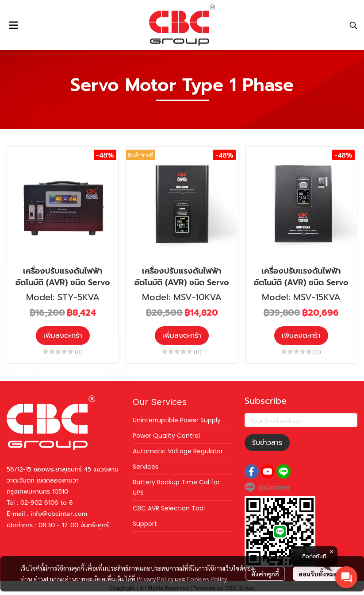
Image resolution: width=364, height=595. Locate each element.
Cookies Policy (207, 579)
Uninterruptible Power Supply (177, 420)
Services (146, 467)
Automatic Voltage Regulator (178, 451)
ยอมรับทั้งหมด (318, 574)
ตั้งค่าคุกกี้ (265, 574)
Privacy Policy (155, 579)
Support (145, 524)
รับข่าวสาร (267, 443)
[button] (353, 25)
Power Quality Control (166, 436)
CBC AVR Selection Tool (169, 508)
